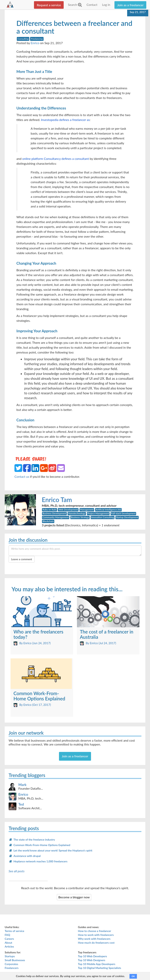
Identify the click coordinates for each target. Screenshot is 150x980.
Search (75, 5)
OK (133, 976)
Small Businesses (15, 960)
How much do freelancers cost (96, 943)
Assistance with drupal (27, 856)
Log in (106, 5)
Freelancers (12, 968)
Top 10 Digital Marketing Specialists (100, 968)
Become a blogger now (74, 897)
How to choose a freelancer (95, 931)
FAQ (7, 935)
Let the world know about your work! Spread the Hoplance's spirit (53, 850)
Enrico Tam (57, 500)
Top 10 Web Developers (92, 956)
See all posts (17, 871)
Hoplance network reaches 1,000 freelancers (40, 861)
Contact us (22, 476)
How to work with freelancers (96, 935)
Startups (10, 956)
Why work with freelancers (94, 939)
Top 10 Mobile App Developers (97, 964)
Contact (92, 5)
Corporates (11, 964)
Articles (9, 946)
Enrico (35, 43)
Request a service (49, 5)
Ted (21, 804)
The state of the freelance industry (34, 840)
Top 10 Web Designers (92, 960)
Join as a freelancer (130, 5)
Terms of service (14, 931)
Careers (9, 939)
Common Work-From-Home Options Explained (42, 845)
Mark (22, 785)
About (8, 943)
